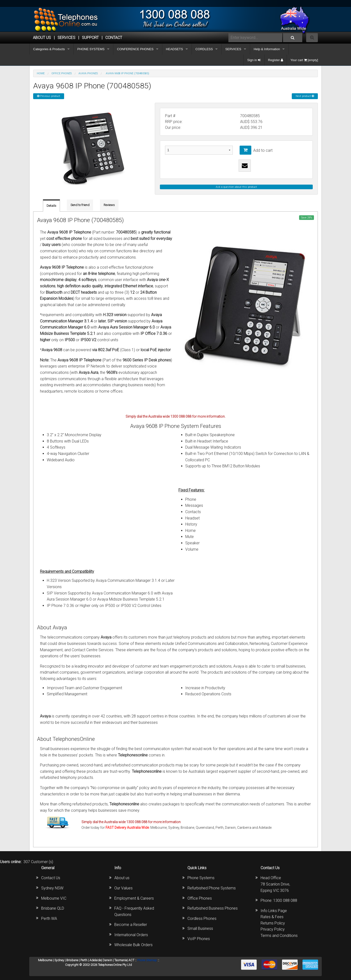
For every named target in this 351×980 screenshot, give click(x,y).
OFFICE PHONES (62, 73)
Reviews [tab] (109, 205)
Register (276, 60)
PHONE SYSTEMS (91, 49)
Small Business (200, 928)
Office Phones (200, 898)
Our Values (123, 888)
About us (122, 878)
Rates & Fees (272, 917)
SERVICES (233, 49)
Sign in (254, 60)
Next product (305, 96)
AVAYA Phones (88, 73)
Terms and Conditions (279, 936)
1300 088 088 (285, 900)
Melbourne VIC (54, 898)
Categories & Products (49, 49)
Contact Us (51, 878)
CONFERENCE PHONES (135, 49)
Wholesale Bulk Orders (133, 945)
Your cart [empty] (304, 60)
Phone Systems (201, 878)
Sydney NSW (52, 888)
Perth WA (49, 919)
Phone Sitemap (147, 960)
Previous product (49, 96)
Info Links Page (274, 911)
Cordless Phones (202, 919)
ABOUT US (42, 38)
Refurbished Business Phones (213, 908)
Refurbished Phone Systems (212, 888)
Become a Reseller (131, 925)
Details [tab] (51, 206)
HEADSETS (175, 49)
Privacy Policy (273, 929)
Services (66, 38)
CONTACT (114, 38)
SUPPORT (90, 38)
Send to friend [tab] (80, 205)
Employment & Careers (134, 898)
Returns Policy (273, 923)
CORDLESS (204, 49)
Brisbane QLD (53, 908)
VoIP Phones (199, 939)
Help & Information (267, 49)
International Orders (131, 935)
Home (41, 73)
